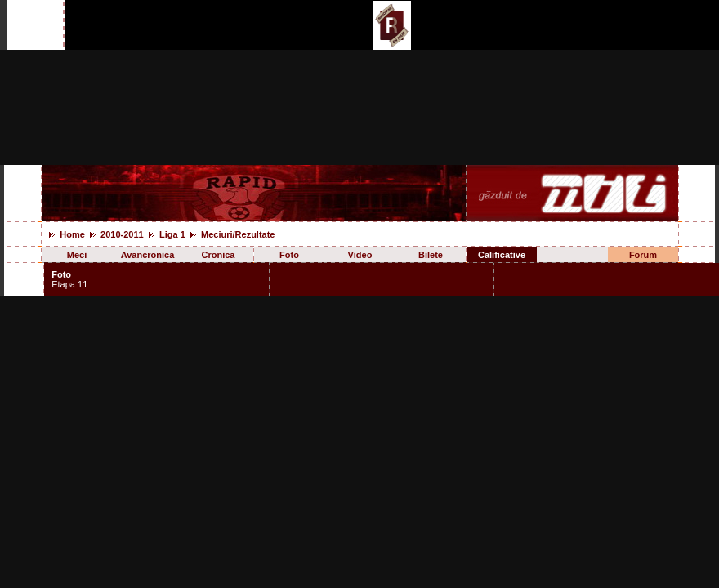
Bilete (431, 255)
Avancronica (148, 255)
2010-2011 (122, 234)
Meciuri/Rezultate (238, 234)
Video (360, 255)
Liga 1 (172, 234)
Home (72, 234)
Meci (77, 255)
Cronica (219, 255)
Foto (289, 255)
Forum (643, 255)
